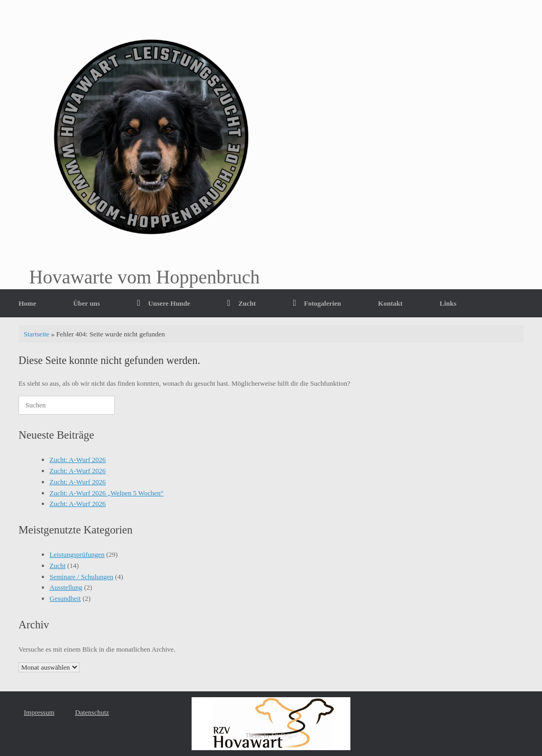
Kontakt (390, 303)
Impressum (39, 712)
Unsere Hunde (164, 303)
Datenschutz (92, 712)
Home (27, 303)
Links (448, 303)
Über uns (87, 303)
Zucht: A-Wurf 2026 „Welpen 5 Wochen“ (107, 493)
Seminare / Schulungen (82, 577)
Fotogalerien (317, 303)
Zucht (241, 303)
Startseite (37, 334)
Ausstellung (66, 587)
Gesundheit (65, 598)
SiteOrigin (284, 735)
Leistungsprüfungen (77, 554)
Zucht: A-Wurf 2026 (78, 460)
